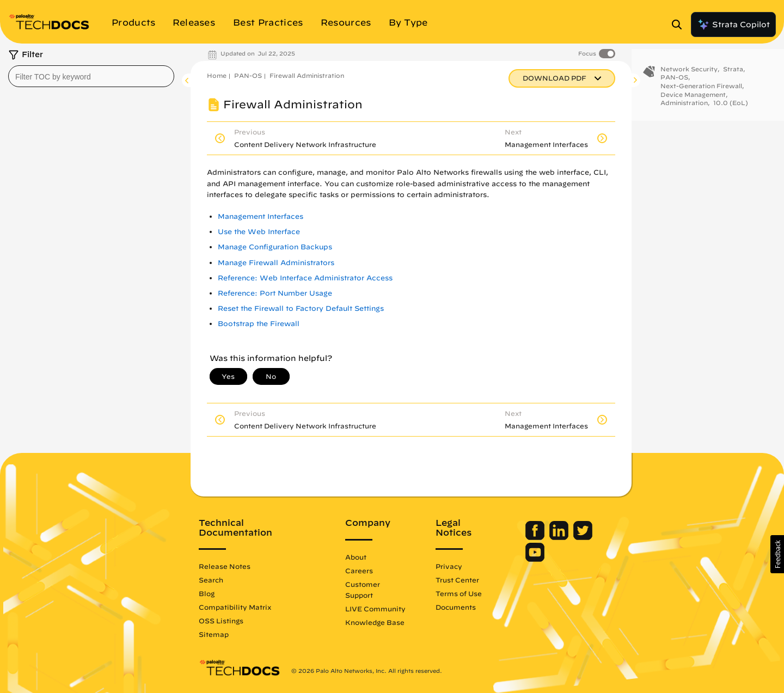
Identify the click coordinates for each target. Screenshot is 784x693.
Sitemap (214, 634)
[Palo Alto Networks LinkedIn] (560, 537)
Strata (733, 75)
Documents (456, 607)
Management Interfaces (261, 216)
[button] (777, 554)
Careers (359, 571)
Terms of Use (459, 593)
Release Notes (225, 566)
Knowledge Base (375, 622)
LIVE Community (375, 609)
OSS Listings (221, 621)
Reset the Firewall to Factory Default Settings (301, 308)
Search (211, 580)
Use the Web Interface (259, 232)
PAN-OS (248, 75)
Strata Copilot (733, 24)
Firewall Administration (307, 75)
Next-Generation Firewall (701, 92)
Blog (207, 593)
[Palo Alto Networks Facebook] (536, 537)
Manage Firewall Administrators (276, 263)
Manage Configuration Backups (275, 247)
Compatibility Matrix (235, 607)
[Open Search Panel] (680, 24)
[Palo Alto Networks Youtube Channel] (535, 559)
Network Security (689, 75)
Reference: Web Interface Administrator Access (305, 278)
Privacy (449, 566)
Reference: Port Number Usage (275, 293)
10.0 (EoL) (731, 109)
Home (217, 75)
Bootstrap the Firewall (259, 324)
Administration (684, 109)
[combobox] (91, 76)
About (356, 557)
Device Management (693, 100)
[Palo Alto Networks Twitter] (583, 537)
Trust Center (457, 580)
